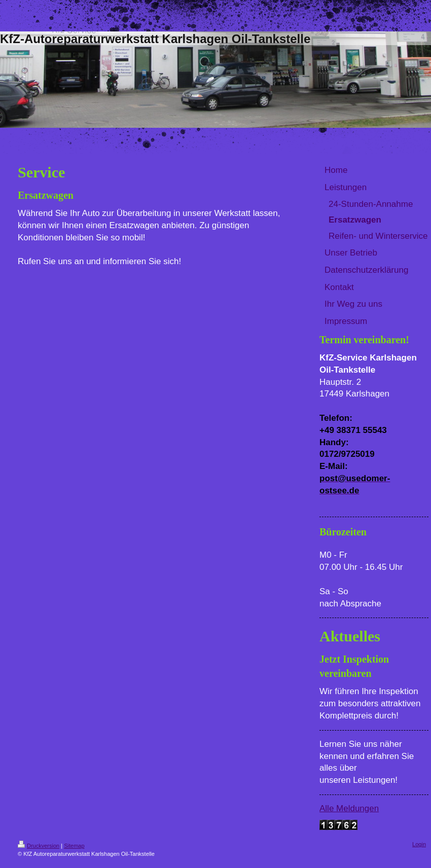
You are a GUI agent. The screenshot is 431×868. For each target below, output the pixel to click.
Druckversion (39, 846)
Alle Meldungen (349, 808)
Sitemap (74, 846)
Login (419, 844)
